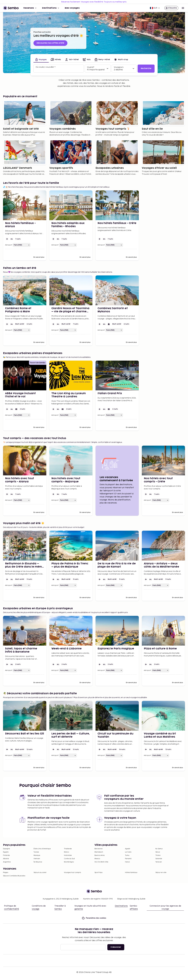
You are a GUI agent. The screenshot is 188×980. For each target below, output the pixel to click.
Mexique (37, 855)
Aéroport (9, 245)
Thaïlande (68, 849)
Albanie (6, 859)
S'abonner (116, 947)
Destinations (51, 8)
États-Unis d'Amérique (42, 849)
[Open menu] (183, 8)
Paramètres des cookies (94, 918)
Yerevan (159, 862)
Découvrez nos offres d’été (50, 43)
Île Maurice (38, 862)
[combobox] (59, 70)
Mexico (97, 859)
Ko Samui (159, 849)
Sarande (159, 859)
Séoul (158, 852)
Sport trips (98, 873)
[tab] (41, 60)
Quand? (91, 67)
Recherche (146, 68)
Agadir (128, 849)
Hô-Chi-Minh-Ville (101, 862)
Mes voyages (72, 8)
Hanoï (127, 862)
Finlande (6, 855)
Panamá (128, 859)
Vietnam (37, 859)
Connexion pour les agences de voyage (165, 907)
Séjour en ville (161, 873)
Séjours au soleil (40, 873)
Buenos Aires (100, 855)
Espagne (6, 849)
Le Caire (128, 852)
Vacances (30, 8)
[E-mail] (83, 947)
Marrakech (99, 852)
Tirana (158, 855)
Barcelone (99, 849)
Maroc (67, 852)
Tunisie (36, 852)
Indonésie (68, 855)
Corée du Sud (69, 859)
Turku (127, 855)
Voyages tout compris (72, 873)
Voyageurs (119, 67)
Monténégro (69, 862)
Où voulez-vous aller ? (45, 67)
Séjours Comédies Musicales (14, 876)
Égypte (6, 852)
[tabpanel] (94, 69)
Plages (6, 873)
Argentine (7, 862)
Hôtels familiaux (131, 873)
